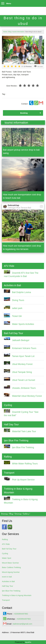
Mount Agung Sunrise (11, 572)
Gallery (26, 514)
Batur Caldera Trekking (11, 567)
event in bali (7, 577)
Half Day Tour (8, 586)
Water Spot (7, 558)
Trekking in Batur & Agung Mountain (17, 595)
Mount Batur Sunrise (10, 563)
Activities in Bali (8, 581)
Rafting (5, 539)
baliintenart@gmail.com (23, 624)
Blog (11, 514)
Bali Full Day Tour (9, 549)
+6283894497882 (21, 614)
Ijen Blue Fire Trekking (11, 591)
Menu (6, 3)
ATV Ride (6, 544)
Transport (6, 600)
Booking (24, 113)
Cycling (5, 553)
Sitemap (4, 514)
